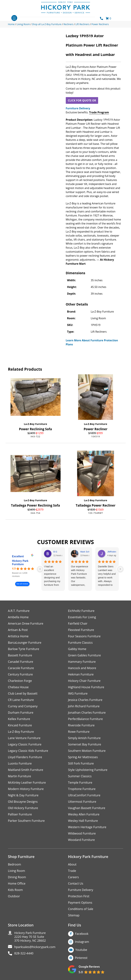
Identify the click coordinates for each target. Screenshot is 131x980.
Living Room (17, 871)
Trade (72, 871)
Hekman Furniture (81, 674)
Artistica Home (18, 636)
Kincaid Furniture (20, 725)
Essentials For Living (82, 617)
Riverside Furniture (81, 725)
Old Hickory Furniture (23, 808)
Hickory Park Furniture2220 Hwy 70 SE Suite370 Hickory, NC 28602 (30, 937)
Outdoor (14, 896)
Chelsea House (18, 687)
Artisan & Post (18, 630)
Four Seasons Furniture (84, 636)
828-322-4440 (24, 953)
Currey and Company (23, 706)
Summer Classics (80, 776)
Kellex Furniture (19, 719)
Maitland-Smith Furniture (26, 770)
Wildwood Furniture (82, 833)
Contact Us (76, 883)
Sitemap (74, 915)
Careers (74, 877)
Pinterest (81, 958)
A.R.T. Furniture (19, 611)
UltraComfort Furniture (84, 795)
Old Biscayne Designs (23, 802)
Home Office (17, 883)
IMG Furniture (78, 693)
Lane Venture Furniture (24, 738)
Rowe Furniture (79, 732)
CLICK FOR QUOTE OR (82, 100)
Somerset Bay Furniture (85, 744)
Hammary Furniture (82, 662)
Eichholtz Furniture (81, 611)
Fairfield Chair (78, 624)
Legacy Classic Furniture (25, 744)
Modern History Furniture (26, 789)
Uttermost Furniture (82, 802)
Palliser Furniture (20, 814)
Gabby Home (77, 649)
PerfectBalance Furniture (85, 719)
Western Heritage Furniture (87, 827)
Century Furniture (20, 674)
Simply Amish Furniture (84, 738)
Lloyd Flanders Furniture (25, 757)
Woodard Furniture (82, 840)
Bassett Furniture (20, 655)
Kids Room (15, 890)
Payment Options (80, 903)
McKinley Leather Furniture (27, 783)
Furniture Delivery (78, 108)
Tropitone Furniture (82, 789)
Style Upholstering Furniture (88, 770)
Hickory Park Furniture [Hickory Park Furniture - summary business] (20, 563)
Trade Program (99, 112)
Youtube (81, 950)
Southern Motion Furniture (87, 751)
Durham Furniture (21, 713)
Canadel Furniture (21, 662)
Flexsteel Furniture (81, 630)
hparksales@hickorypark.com (35, 947)
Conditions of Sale (81, 909)
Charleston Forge (20, 681)
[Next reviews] (120, 569)
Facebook (82, 934)
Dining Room (17, 877)
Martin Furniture (20, 776)
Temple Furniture (80, 783)
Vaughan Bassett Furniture (87, 808)
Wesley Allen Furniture (84, 814)
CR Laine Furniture (21, 700)
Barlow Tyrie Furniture (24, 649)
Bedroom (15, 864)
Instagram (82, 942)
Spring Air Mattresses (83, 757)
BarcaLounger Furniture (25, 643)
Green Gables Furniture (85, 655)
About (72, 864)
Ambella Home (18, 617)
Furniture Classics (80, 643)
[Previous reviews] (40, 569)
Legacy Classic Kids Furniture (28, 751)
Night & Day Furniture (23, 795)
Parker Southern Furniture (26, 821)
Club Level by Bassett (23, 693)
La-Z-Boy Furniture (35, 424)
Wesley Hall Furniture (83, 821)
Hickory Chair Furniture (84, 681)
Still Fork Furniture (81, 763)
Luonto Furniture (20, 763)
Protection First (79, 896)
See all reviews (22, 584)
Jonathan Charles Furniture (87, 713)
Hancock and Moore (82, 668)
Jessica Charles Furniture (85, 700)
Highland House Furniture (86, 687)
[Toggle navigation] (14, 18)
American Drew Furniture (26, 624)
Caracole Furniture (21, 668)
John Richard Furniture (84, 706)
